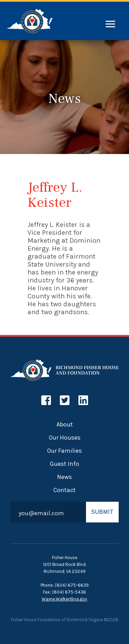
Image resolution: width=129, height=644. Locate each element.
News (64, 477)
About (65, 424)
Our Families (64, 451)
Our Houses (65, 438)
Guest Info (64, 464)
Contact (64, 490)
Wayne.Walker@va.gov (64, 599)
